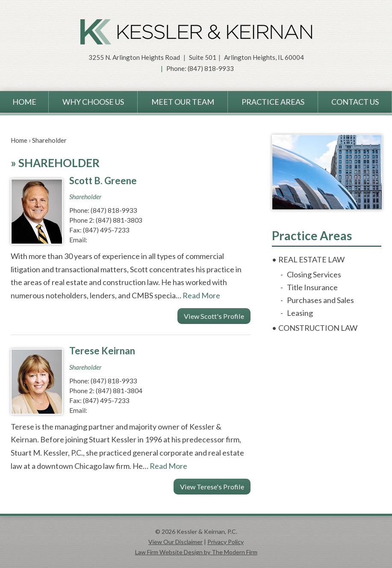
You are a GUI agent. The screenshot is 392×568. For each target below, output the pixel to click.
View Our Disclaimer (175, 542)
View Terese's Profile (212, 487)
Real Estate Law (311, 259)
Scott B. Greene (103, 181)
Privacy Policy (225, 542)
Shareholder (85, 197)
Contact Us (355, 102)
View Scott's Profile (214, 316)
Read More (201, 295)
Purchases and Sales (320, 300)
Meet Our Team (183, 102)
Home (24, 102)
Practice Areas (273, 102)
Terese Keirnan (102, 351)
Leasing (300, 313)
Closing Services (314, 274)
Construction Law (318, 328)
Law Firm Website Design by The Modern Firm (196, 552)
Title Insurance (312, 287)
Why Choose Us (93, 102)
